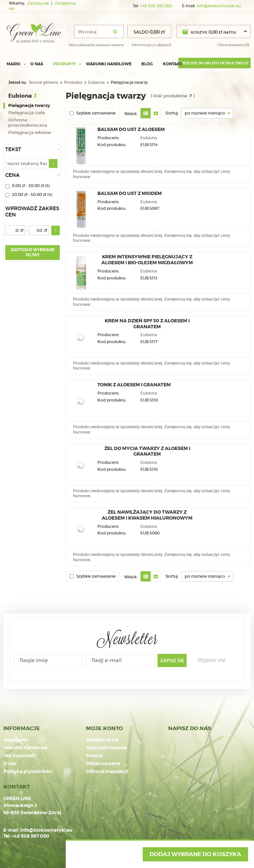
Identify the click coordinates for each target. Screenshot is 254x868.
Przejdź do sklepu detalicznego (215, 63)
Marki (14, 64)
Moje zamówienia (107, 748)
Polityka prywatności (28, 772)
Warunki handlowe (109, 64)
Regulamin (16, 740)
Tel (6, 836)
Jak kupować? (20, 756)
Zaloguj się (39, 3)
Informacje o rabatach (152, 45)
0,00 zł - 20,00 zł (28, 186)
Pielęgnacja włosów (30, 133)
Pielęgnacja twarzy (29, 106)
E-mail (11, 830)
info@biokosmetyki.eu (219, 6)
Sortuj (172, 113)
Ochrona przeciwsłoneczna (28, 123)
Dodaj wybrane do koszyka (195, 854)
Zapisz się (172, 660)
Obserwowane (103, 764)
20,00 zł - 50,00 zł (29, 195)
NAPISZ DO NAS (190, 728)
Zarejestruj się (102, 740)
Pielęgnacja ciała (27, 113)
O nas (37, 64)
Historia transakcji (107, 772)
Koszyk (95, 756)
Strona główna (43, 82)
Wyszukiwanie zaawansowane (96, 45)
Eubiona (96, 82)
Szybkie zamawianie (92, 113)
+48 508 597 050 (156, 6)
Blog (147, 64)
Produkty (65, 64)
